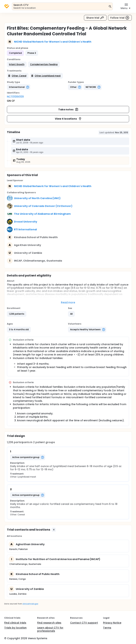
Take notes (68, 109)
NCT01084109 (15, 97)
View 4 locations (68, 119)
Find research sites (49, 623)
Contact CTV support (84, 623)
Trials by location (15, 628)
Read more (68, 302)
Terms (107, 628)
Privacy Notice (112, 623)
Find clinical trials (15, 623)
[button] (17, 64)
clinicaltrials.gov (30, 604)
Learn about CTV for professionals (50, 629)
